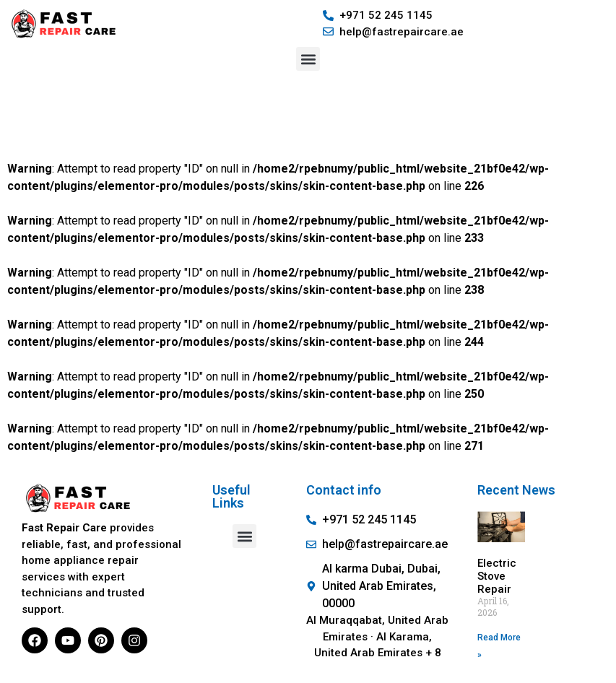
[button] (308, 59)
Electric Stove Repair (497, 576)
